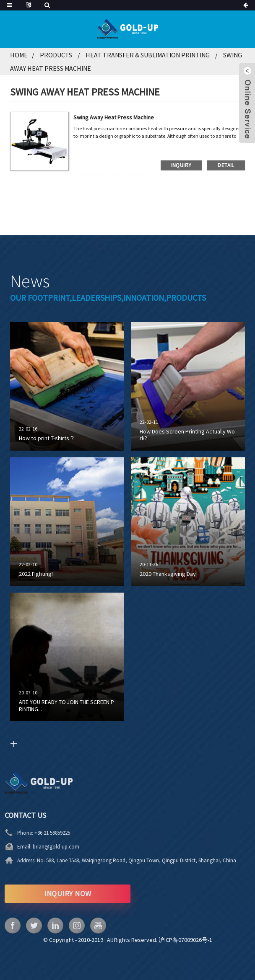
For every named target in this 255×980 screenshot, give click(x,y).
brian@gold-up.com (23, 847)
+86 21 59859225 (20, 833)
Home (19, 55)
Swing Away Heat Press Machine (114, 117)
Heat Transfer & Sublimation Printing (148, 55)
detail (226, 165)
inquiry (181, 165)
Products (56, 55)
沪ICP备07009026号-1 (185, 940)
